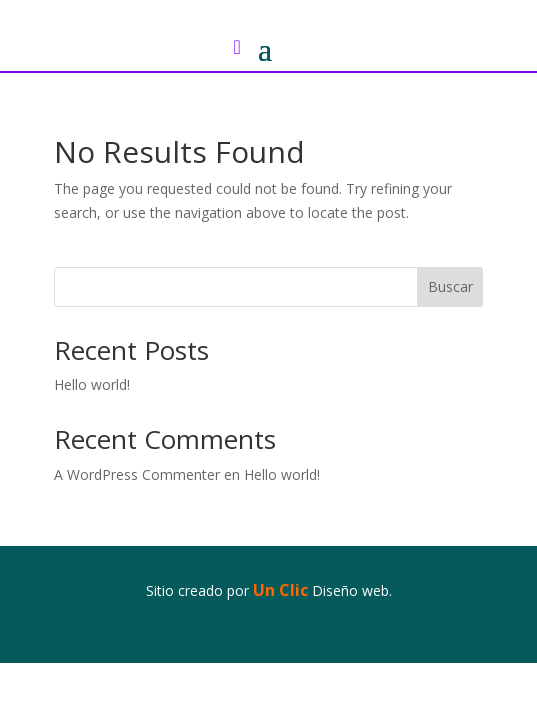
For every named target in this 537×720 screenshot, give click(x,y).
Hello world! (92, 384)
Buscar (450, 286)
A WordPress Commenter (137, 474)
